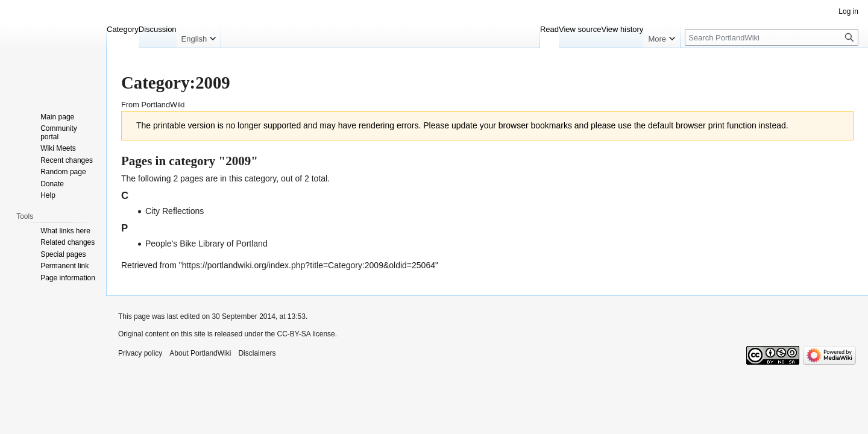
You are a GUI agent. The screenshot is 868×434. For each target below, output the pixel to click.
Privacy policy (140, 353)
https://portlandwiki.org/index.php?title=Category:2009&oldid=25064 (309, 265)
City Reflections (175, 211)
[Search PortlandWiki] (772, 37)
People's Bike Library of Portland (206, 244)
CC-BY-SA (294, 334)
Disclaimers (257, 353)
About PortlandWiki (200, 353)
